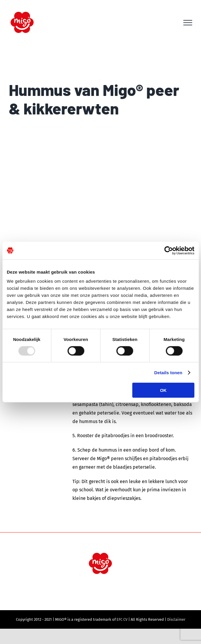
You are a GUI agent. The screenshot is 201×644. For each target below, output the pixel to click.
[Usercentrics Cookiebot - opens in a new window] (168, 250)
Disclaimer (176, 619)
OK (163, 390)
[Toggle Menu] (188, 23)
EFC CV (122, 619)
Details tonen (168, 372)
